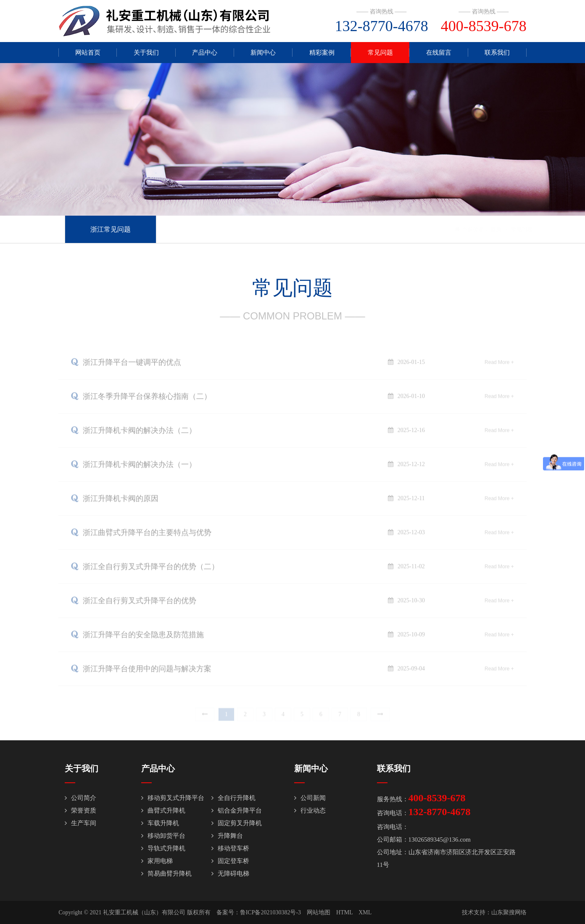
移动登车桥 (230, 848)
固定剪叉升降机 (237, 823)
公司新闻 (310, 798)
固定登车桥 (230, 861)
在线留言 (439, 53)
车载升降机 (160, 823)
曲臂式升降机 (163, 810)
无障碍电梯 (230, 874)
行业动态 (310, 810)
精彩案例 (322, 53)
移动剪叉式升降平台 (173, 798)
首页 (484, 229)
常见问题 (380, 53)
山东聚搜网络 (509, 912)
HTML (344, 912)
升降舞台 (227, 836)
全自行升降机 (233, 798)
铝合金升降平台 (237, 810)
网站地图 (319, 912)
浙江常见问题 (111, 229)
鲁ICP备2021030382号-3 (270, 912)
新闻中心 (263, 53)
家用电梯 (157, 861)
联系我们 (497, 53)
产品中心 (205, 53)
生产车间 (80, 823)
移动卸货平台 (163, 836)
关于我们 (146, 53)
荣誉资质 (80, 810)
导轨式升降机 (163, 848)
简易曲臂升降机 (166, 874)
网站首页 (88, 53)
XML (365, 912)
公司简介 (80, 798)
